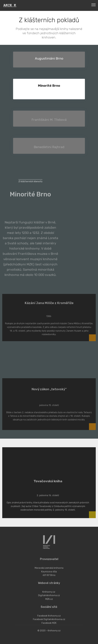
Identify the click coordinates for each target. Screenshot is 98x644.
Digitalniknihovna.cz (49, 601)
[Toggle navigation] (94, 5)
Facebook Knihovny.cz (49, 622)
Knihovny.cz (49, 598)
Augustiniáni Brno (49, 58)
